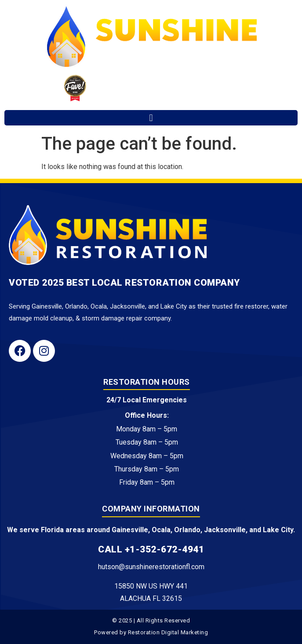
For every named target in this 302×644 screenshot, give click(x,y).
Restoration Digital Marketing (168, 632)
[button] (151, 118)
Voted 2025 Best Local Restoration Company (124, 283)
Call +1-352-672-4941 (151, 549)
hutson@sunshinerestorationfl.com (151, 567)
